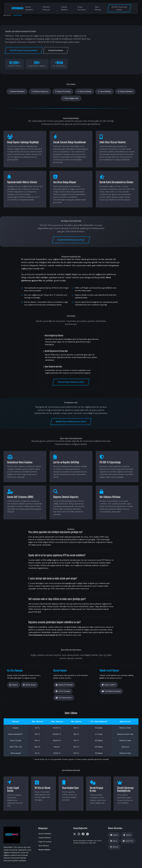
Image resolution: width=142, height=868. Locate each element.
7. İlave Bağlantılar (71, 98)
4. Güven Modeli (84, 91)
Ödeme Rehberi (64, 8)
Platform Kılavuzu (46, 8)
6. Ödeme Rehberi (125, 91)
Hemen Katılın (44, 850)
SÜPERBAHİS (17, 8)
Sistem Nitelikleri (29, 8)
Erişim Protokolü (82, 8)
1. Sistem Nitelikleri (17, 91)
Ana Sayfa (7, 15)
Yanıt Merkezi (98, 8)
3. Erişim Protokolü (63, 91)
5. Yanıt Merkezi (105, 91)
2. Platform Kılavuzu (40, 91)
